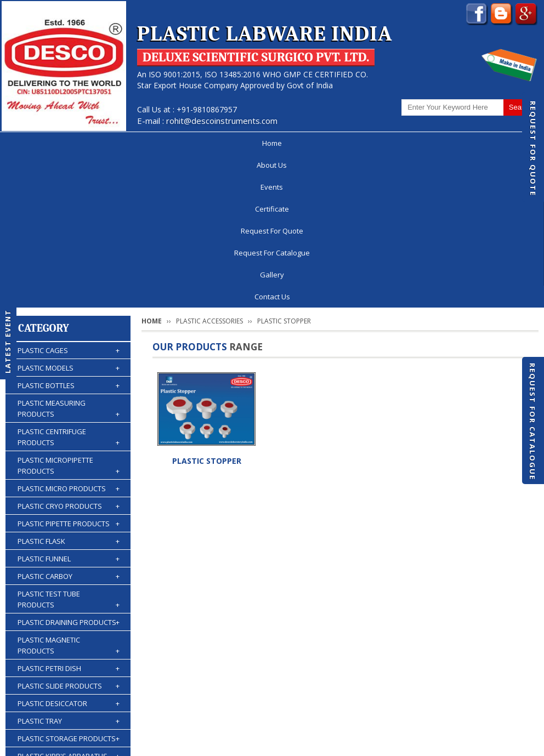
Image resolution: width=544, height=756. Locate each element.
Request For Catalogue (532, 422)
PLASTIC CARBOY (69, 423)
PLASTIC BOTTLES (69, 232)
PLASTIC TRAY (69, 568)
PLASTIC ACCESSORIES (69, 656)
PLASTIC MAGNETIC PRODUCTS (69, 493)
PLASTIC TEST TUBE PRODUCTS (69, 447)
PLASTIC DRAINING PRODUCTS (69, 469)
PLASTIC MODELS (69, 215)
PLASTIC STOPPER (207, 308)
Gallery (448, 143)
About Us (84, 143)
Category (44, 175)
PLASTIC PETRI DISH (69, 515)
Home (30, 143)
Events (138, 143)
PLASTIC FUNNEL (69, 406)
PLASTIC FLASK (69, 388)
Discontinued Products (424, 692)
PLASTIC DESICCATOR (69, 550)
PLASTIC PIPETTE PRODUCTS (69, 371)
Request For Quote (533, 149)
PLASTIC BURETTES (69, 621)
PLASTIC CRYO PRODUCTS (69, 353)
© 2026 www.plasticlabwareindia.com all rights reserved (118, 742)
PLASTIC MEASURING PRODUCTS (69, 256)
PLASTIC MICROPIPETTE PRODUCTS (69, 313)
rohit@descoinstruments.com (222, 121)
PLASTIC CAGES (69, 197)
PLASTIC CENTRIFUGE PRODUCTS (69, 284)
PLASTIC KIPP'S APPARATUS (69, 603)
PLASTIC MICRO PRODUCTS (69, 336)
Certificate (195, 143)
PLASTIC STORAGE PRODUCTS (69, 586)
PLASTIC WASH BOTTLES (69, 638)
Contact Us (272, 714)
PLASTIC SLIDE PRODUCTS (69, 533)
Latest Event (8, 341)
